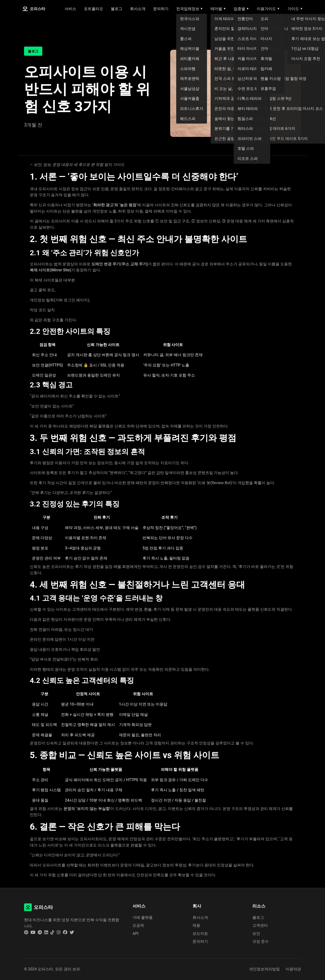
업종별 (241, 9)
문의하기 (161, 9)
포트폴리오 (94, 9)
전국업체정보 (190, 9)
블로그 (117, 9)
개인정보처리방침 (264, 969)
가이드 (295, 9)
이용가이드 (268, 9)
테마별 (218, 9)
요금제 (138, 925)
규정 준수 (261, 941)
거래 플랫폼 (143, 917)
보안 (256, 934)
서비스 (70, 9)
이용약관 (293, 969)
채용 (196, 925)
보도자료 (200, 934)
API (135, 934)
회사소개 (138, 9)
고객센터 (260, 925)
